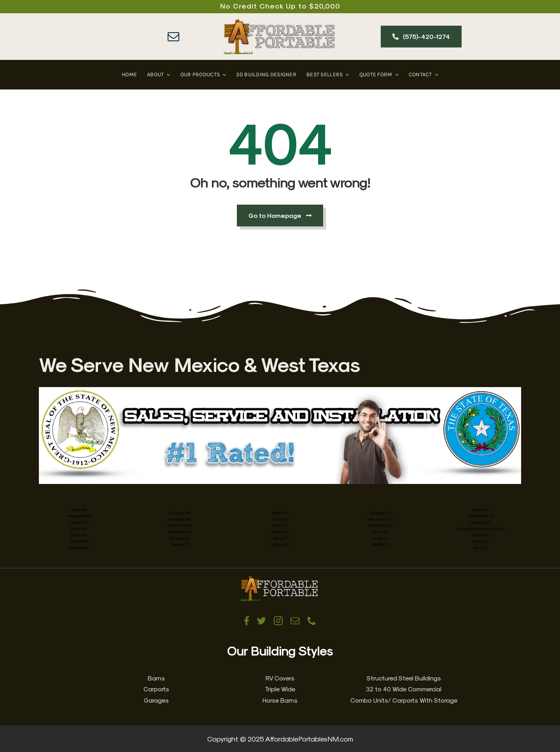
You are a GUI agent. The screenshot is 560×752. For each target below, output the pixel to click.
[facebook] (247, 621)
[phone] (312, 621)
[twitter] (262, 621)
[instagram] (278, 621)
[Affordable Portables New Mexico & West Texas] (280, 22)
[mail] (173, 37)
